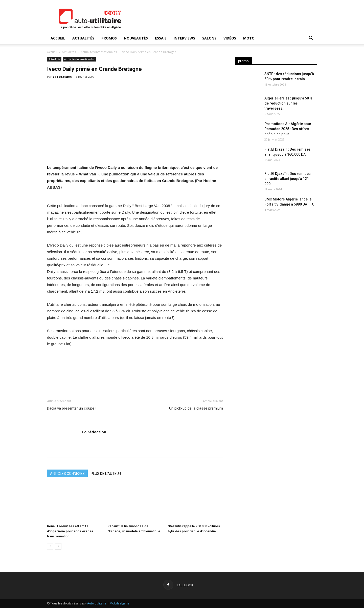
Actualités (83, 38)
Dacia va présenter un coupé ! (72, 408)
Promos (109, 38)
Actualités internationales (99, 52)
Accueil (58, 38)
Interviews (184, 38)
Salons (209, 38)
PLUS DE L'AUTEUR (106, 474)
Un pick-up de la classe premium (196, 408)
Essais (161, 38)
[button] (311, 39)
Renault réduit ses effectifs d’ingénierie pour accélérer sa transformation (70, 531)
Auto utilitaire (97, 603)
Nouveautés (136, 38)
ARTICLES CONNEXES (67, 474)
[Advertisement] (276, 258)
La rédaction (62, 77)
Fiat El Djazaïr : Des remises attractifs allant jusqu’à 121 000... (288, 179)
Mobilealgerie (120, 603)
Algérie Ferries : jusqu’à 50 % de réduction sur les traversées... (288, 103)
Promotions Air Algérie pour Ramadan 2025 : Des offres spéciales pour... (288, 129)
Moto (249, 38)
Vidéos (230, 38)
